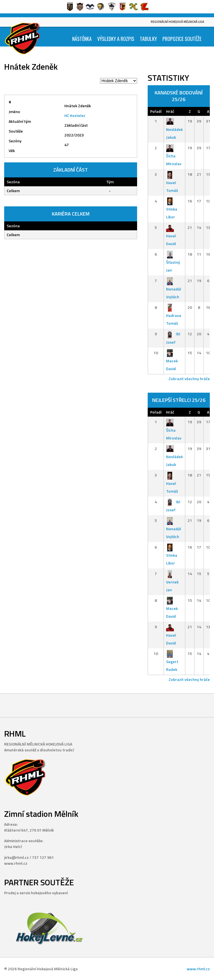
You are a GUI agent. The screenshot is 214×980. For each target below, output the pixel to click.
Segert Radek (172, 662)
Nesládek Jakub (174, 129)
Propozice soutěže (182, 39)
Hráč (170, 111)
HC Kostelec (75, 115)
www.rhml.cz (198, 969)
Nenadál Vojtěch (174, 289)
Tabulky (148, 39)
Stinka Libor (172, 209)
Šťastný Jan (173, 262)
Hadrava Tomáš (174, 315)
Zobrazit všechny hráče (189, 379)
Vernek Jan (172, 582)
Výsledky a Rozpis (116, 39)
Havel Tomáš (172, 182)
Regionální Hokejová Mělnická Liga (177, 22)
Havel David (171, 235)
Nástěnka (82, 39)
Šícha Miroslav (174, 156)
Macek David (172, 361)
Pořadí (156, 111)
